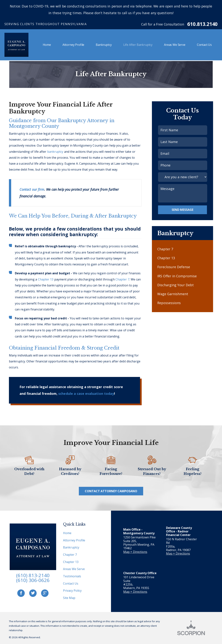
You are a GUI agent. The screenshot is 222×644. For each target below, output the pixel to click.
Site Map (69, 598)
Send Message (182, 210)
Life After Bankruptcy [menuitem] (138, 45)
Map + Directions (135, 552)
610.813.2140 (202, 24)
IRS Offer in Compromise (177, 276)
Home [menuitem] (47, 45)
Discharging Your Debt (176, 285)
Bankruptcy (71, 547)
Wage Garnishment (173, 294)
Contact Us (71, 583)
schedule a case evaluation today (86, 394)
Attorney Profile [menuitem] (73, 45)
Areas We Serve (74, 569)
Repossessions (169, 303)
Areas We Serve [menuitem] (175, 45)
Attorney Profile (74, 540)
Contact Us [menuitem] (204, 45)
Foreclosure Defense (174, 267)
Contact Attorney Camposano (111, 491)
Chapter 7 (122, 279)
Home (67, 533)
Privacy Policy (72, 591)
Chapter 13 (46, 279)
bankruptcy (55, 152)
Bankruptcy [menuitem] (104, 45)
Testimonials (72, 576)
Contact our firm (32, 189)
